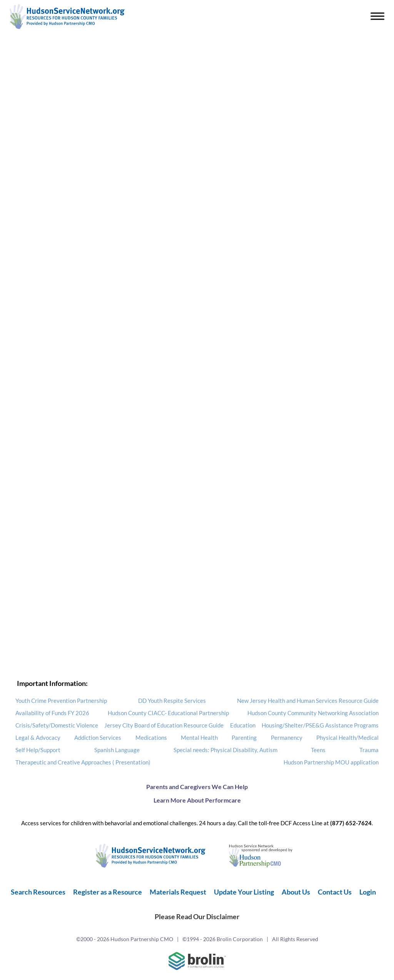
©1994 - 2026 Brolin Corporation (223, 939)
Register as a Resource (108, 892)
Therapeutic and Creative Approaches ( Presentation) (83, 762)
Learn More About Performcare (197, 800)
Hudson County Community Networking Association (313, 713)
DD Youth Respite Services (172, 701)
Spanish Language (117, 750)
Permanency (287, 738)
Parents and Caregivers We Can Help (197, 787)
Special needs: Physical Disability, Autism (225, 750)
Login (368, 892)
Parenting (244, 738)
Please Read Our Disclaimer (197, 916)
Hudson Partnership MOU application (331, 762)
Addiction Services (98, 738)
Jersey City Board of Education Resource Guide (164, 725)
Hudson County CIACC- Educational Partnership (168, 713)
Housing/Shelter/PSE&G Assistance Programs (320, 725)
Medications (151, 738)
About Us (296, 892)
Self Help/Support (38, 750)
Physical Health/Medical (347, 738)
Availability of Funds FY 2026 (52, 713)
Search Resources (38, 892)
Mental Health (199, 738)
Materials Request (178, 892)
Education (243, 725)
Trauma (369, 750)
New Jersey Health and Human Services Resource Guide (308, 701)
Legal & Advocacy (38, 738)
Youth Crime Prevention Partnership (61, 701)
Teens (318, 750)
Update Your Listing (244, 892)
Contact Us (335, 892)
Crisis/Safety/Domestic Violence (57, 725)
